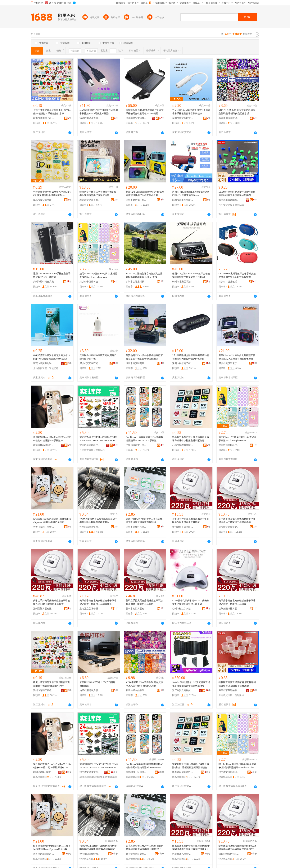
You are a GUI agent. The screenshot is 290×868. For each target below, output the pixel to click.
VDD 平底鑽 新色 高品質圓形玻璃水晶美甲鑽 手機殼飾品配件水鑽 (237, 112)
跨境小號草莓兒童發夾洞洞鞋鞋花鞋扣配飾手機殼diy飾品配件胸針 (52, 684)
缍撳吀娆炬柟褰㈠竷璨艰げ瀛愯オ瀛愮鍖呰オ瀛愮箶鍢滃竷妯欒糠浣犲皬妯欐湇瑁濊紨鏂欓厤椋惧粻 (191, 766)
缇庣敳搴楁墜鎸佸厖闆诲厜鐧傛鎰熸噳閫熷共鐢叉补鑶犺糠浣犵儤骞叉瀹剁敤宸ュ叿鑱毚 (191, 848)
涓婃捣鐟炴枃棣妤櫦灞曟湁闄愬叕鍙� (229, 854)
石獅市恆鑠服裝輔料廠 (183, 445)
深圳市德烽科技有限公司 (136, 527)
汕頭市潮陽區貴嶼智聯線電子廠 (90, 118)
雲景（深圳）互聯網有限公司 (44, 527)
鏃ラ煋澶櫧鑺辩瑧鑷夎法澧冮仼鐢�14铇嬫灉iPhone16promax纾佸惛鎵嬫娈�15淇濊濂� (52, 848)
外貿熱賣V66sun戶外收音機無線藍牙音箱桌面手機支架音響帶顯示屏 (144, 357)
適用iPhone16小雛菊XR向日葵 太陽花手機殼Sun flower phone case (98, 275)
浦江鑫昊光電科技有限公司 (136, 118)
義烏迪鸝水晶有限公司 (229, 118)
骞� (68, 772)
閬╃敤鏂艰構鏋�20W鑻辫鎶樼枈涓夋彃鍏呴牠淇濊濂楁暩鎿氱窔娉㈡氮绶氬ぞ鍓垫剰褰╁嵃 (145, 848)
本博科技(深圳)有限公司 (44, 445)
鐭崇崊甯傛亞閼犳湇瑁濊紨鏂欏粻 (183, 772)
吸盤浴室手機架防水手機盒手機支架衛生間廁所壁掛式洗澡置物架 (98, 194)
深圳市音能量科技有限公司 (136, 282)
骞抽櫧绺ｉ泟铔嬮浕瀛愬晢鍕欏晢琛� (136, 772)
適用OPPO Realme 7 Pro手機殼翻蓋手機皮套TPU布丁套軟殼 (52, 275)
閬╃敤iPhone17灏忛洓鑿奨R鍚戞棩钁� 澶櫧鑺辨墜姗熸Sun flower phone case (237, 766)
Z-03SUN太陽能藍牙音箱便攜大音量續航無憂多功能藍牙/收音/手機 (144, 275)
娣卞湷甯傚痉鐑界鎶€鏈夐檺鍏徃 (136, 854)
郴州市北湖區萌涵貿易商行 (183, 282)
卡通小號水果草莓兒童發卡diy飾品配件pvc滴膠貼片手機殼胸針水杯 (52, 112)
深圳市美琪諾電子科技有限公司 (229, 363)
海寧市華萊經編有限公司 (229, 200)
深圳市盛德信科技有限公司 (90, 445)
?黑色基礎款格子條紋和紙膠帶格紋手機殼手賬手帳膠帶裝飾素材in (98, 521)
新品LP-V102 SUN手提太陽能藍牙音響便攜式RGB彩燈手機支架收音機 (237, 357)
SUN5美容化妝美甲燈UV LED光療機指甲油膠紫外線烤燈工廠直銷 (191, 602)
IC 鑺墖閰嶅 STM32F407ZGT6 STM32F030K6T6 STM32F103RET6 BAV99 (99, 766)
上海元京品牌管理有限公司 (90, 609)
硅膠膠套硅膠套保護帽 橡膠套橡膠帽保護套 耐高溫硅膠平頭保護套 (237, 684)
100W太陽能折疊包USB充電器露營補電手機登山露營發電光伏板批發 (191, 684)
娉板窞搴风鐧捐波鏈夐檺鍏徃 (183, 854)
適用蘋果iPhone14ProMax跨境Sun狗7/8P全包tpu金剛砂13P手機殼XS (52, 439)
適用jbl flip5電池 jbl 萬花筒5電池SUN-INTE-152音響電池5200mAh (191, 194)
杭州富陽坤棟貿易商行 (229, 609)
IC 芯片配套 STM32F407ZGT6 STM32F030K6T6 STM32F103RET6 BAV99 (98, 439)
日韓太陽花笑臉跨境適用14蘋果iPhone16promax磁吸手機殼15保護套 (52, 521)
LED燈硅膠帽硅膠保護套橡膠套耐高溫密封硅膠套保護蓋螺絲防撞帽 (237, 194)
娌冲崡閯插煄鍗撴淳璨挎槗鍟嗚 (90, 854)
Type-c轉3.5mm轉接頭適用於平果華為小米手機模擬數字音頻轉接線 (191, 112)
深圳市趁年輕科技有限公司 (229, 445)
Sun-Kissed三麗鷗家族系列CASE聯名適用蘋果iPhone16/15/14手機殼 (144, 439)
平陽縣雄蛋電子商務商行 (136, 445)
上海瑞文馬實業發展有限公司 (229, 527)
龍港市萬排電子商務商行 (44, 118)
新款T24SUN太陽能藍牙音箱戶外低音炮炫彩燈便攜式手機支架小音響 (145, 194)
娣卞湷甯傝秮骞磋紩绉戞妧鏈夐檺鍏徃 (229, 772)
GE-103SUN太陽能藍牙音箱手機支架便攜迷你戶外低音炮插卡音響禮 (237, 275)
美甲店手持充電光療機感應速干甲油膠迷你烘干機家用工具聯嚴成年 (237, 521)
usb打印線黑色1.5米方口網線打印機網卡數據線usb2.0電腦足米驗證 (99, 112)
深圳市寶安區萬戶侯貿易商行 (136, 363)
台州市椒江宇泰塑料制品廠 (183, 609)
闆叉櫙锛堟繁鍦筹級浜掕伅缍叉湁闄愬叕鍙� (44, 854)
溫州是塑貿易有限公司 (44, 609)
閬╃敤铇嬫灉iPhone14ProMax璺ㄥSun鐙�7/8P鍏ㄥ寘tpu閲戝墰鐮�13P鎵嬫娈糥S (52, 766)
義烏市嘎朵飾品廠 (42, 200)
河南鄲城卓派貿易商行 (90, 527)
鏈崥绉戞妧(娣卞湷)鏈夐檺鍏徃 (44, 772)
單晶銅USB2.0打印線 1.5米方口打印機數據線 (97, 684)
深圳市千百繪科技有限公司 (90, 282)
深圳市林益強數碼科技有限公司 (229, 282)
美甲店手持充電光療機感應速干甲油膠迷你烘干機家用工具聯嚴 (191, 521)
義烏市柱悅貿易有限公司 (136, 609)
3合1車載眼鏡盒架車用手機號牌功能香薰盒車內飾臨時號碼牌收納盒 (191, 357)
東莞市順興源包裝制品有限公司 (44, 363)
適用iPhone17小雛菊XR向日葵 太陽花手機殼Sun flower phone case (237, 439)
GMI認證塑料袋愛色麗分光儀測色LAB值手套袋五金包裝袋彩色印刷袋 (52, 357)
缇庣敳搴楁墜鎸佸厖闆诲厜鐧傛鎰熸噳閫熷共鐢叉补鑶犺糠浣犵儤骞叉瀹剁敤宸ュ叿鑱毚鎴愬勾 (237, 848)
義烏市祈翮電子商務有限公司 (90, 200)
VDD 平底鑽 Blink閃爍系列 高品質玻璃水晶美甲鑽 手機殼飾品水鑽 (144, 684)
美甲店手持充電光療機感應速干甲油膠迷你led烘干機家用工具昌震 (52, 602)
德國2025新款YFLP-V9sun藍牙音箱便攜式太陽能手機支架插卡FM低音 (191, 275)
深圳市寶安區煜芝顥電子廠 (183, 118)
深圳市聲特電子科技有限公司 (136, 200)
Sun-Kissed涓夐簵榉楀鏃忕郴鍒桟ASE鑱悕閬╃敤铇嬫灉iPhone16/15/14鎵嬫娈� (145, 766)
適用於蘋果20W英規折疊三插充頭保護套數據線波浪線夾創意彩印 (144, 521)
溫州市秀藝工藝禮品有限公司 (44, 690)
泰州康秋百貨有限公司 (183, 527)
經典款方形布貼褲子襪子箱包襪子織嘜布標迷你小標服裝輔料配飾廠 (191, 439)
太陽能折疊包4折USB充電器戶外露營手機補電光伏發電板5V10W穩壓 (145, 112)
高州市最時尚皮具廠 (43, 282)
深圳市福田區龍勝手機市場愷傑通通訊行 (183, 200)
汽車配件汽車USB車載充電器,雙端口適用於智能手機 (98, 357)
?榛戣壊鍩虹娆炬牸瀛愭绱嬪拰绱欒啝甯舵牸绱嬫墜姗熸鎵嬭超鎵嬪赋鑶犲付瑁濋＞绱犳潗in (98, 848)
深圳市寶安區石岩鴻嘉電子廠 (90, 363)
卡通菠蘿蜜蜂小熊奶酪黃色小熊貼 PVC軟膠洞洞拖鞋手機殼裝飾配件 (52, 194)
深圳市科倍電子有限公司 (183, 363)
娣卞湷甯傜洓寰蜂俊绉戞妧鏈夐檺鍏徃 (90, 772)
